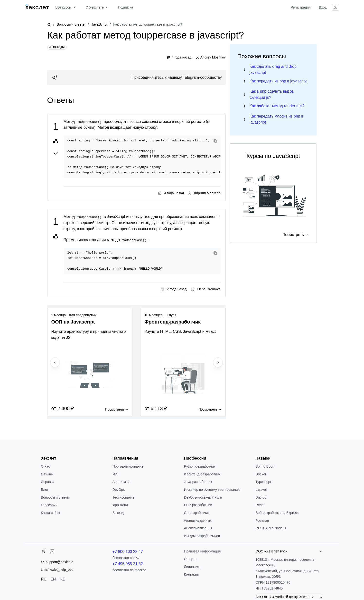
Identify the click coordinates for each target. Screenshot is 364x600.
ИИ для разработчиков (202, 536)
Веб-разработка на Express (277, 513)
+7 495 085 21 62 (128, 564)
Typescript (263, 482)
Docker (261, 474)
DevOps (119, 490)
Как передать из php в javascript (278, 81)
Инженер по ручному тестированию (212, 490)
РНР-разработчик (198, 505)
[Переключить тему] (336, 7)
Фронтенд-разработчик (202, 474)
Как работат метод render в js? (277, 106)
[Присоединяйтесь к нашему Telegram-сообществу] (136, 78)
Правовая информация (202, 551)
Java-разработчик (198, 482)
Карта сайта (50, 513)
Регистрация (301, 7)
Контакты (191, 574)
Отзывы (47, 474)
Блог (45, 490)
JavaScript (99, 24)
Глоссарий (49, 505)
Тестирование (124, 497)
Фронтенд (120, 505)
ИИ (115, 474)
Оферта (190, 559)
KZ (62, 579)
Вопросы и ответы (71, 24)
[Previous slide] (55, 362)
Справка (48, 482)
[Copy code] (215, 141)
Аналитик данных (198, 521)
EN (53, 579)
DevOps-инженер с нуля (203, 497)
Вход (323, 7)
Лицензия (192, 567)
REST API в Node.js (271, 528)
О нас (45, 466)
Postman (262, 521)
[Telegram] (43, 552)
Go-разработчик (197, 513)
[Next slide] (218, 362)
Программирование (128, 466)
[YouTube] (52, 552)
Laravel (261, 490)
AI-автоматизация (198, 528)
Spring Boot (264, 466)
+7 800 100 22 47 (128, 552)
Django (261, 497)
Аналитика (121, 482)
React (260, 505)
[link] (136, 78)
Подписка (125, 7)
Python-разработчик (200, 466)
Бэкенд (118, 513)
